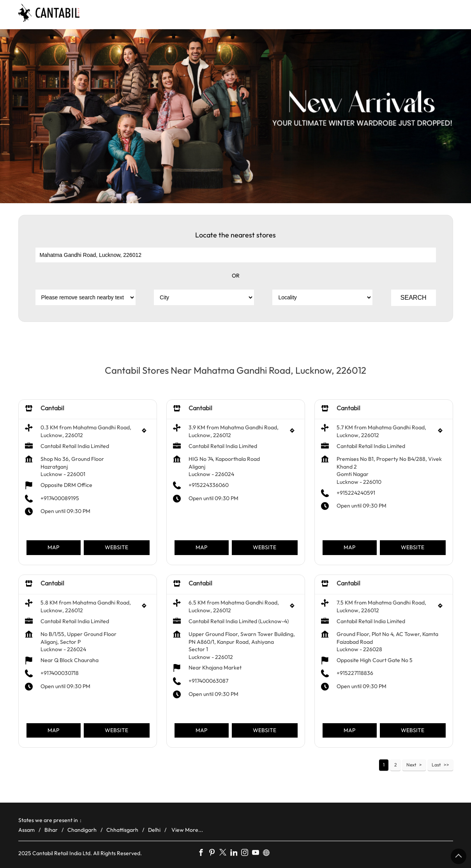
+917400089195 (60, 498)
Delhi (154, 829)
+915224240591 (356, 492)
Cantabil (52, 408)
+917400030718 (60, 673)
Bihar (51, 829)
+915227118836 (355, 673)
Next (411, 765)
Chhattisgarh (122, 829)
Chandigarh (82, 829)
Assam (26, 829)
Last (436, 765)
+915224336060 (209, 485)
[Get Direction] (146, 432)
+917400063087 (208, 681)
